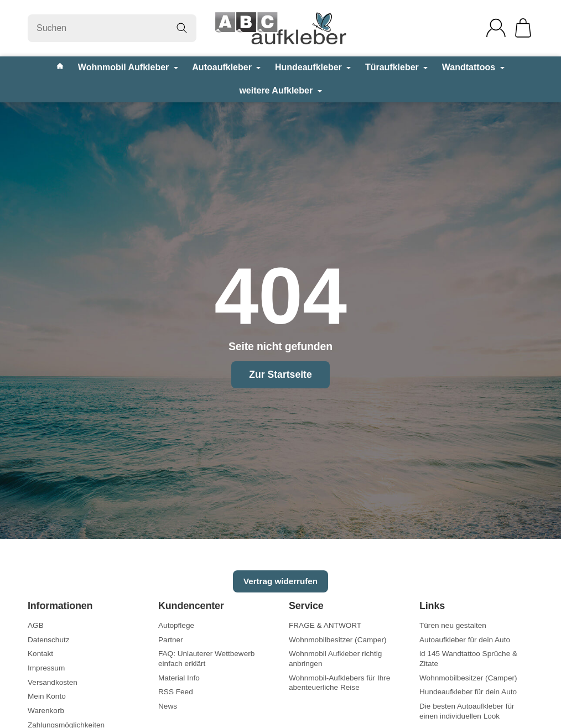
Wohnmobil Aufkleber (128, 67)
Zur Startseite (280, 375)
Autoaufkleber (226, 67)
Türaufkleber (396, 67)
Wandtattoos (473, 67)
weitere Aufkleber (280, 90)
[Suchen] (112, 28)
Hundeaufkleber (313, 67)
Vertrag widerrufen (280, 581)
